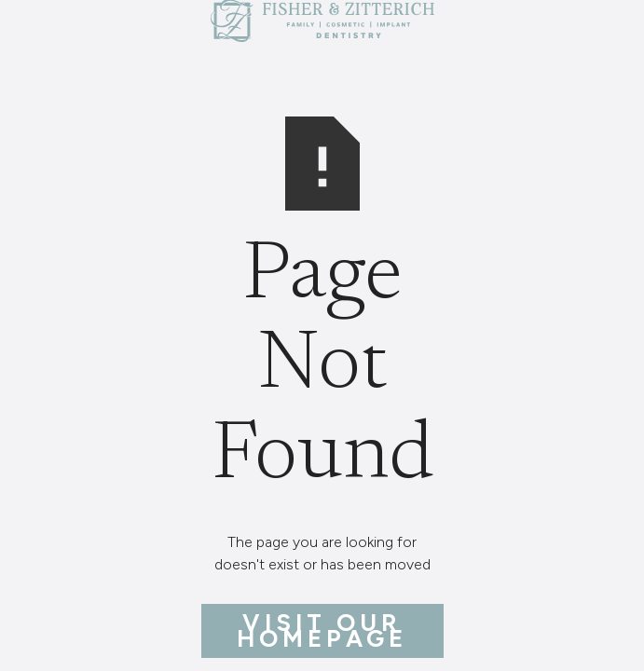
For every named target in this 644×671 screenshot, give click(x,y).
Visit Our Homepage (322, 630)
